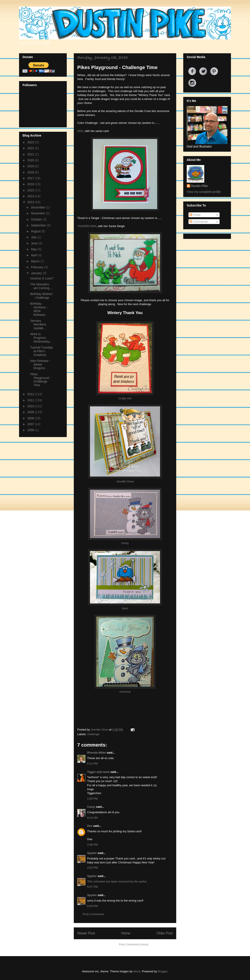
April (34, 255)
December (38, 207)
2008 (31, 418)
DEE (80, 131)
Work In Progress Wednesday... (41, 338)
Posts (195, 215)
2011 (31, 400)
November (38, 213)
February (37, 267)
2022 (31, 148)
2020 (31, 160)
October (37, 219)
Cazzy (91, 807)
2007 (31, 424)
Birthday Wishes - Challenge (41, 296)
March (36, 261)
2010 (31, 406)
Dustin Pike (199, 186)
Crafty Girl (125, 398)
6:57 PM (92, 887)
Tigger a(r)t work (98, 772)
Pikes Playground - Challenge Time (40, 380)
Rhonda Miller (97, 753)
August (36, 231)
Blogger (162, 971)
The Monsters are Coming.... (41, 286)
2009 (31, 412)
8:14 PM (92, 764)
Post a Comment (93, 914)
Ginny (125, 543)
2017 (31, 178)
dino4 (137, 971)
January (37, 273)
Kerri (125, 608)
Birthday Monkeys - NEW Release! (39, 309)
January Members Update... (38, 324)
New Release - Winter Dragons (40, 365)
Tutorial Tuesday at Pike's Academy (41, 351)
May (34, 249)
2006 (31, 430)
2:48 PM (92, 845)
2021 (31, 154)
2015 (31, 190)
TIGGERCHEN (87, 226)
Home (126, 933)
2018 (31, 172)
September (39, 225)
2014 (31, 196)
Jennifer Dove (125, 481)
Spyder (92, 853)
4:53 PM (92, 868)
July (34, 237)
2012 (31, 394)
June (35, 243)
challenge (93, 734)
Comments (199, 222)
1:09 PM (92, 799)
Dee (90, 826)
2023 (31, 142)
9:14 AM (92, 818)
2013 (31, 202)
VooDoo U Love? (42, 278)
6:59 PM (92, 906)
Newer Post (86, 933)
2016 (31, 184)
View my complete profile (204, 192)
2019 (31, 166)
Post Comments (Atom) (134, 944)
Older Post (165, 933)
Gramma (125, 692)
